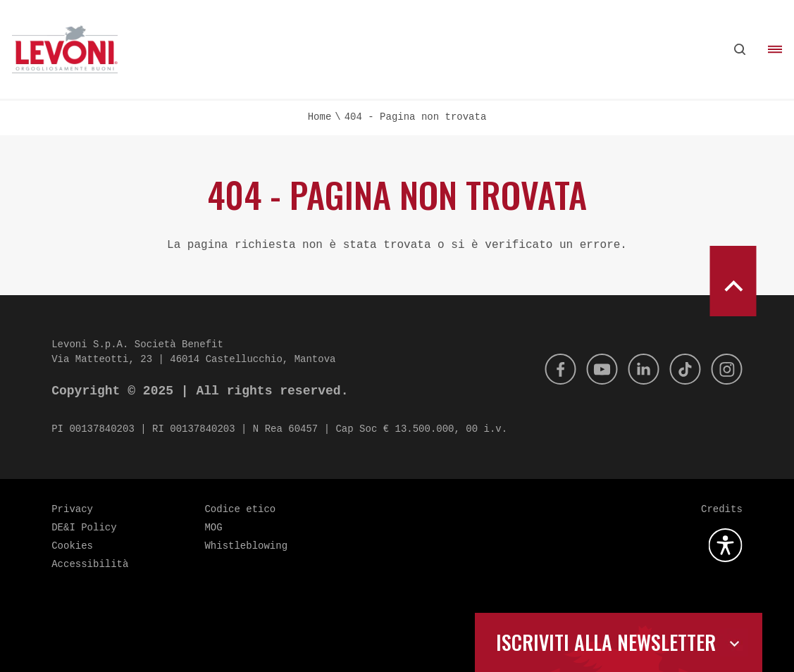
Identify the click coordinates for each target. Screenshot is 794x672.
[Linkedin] (637, 369)
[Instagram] (726, 369)
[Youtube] (593, 369)
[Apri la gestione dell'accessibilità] (726, 545)
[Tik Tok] (681, 369)
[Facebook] (548, 369)
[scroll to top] (733, 281)
